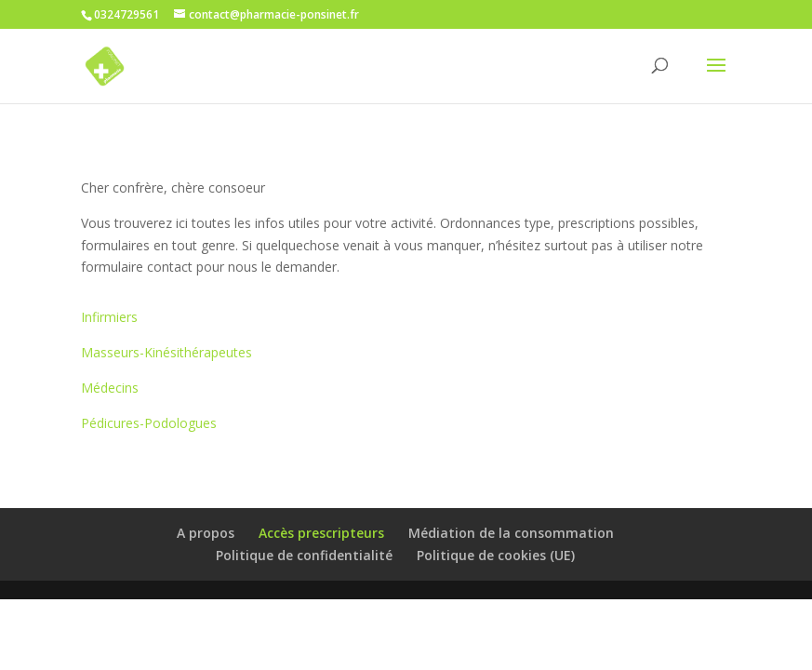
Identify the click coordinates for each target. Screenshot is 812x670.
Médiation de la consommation (511, 533)
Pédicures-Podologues (149, 423)
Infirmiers (109, 317)
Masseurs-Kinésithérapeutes (166, 352)
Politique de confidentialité (304, 555)
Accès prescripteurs (321, 533)
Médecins (110, 388)
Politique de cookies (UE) (496, 555)
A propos (206, 533)
